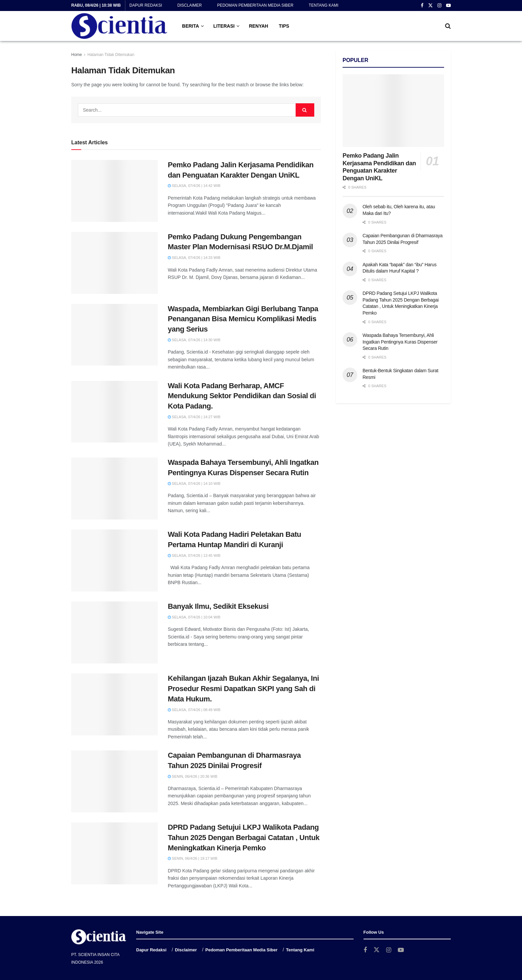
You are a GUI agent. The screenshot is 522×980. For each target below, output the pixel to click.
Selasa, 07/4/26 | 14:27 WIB (194, 417)
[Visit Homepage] (119, 26)
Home (77, 55)
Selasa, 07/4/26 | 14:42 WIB (194, 186)
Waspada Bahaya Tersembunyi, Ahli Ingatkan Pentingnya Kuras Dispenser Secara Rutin (400, 342)
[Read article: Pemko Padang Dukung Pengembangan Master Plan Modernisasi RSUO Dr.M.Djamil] (115, 263)
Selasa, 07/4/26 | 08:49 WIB (194, 710)
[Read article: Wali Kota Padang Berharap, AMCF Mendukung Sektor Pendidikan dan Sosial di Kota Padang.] (115, 412)
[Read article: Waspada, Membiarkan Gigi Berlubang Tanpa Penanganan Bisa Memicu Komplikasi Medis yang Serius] (115, 335)
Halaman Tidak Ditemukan (111, 55)
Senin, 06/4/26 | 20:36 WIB (193, 776)
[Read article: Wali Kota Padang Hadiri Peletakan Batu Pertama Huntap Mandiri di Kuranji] (115, 560)
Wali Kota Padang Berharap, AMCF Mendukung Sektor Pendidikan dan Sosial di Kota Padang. (242, 396)
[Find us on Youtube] (401, 950)
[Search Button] (448, 26)
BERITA (191, 26)
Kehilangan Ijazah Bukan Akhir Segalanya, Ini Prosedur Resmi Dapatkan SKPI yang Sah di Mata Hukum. (243, 689)
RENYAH (259, 26)
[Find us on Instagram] (389, 950)
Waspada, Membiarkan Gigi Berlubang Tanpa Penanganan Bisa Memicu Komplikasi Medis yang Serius (243, 319)
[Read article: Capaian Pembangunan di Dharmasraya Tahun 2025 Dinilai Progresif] (115, 781)
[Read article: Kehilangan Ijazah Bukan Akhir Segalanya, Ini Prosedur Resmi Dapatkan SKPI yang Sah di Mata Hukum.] (115, 704)
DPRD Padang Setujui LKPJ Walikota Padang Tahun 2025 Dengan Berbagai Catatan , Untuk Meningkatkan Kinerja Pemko (244, 838)
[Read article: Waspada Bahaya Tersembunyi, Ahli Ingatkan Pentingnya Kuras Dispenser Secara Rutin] (115, 489)
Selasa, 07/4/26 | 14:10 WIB (194, 484)
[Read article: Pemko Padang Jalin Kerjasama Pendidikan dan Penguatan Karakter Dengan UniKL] (115, 191)
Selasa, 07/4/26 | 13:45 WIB (194, 555)
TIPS (284, 26)
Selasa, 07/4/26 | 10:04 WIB (194, 617)
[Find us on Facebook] (365, 950)
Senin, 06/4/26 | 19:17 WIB (193, 858)
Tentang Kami (323, 5)
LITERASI (224, 26)
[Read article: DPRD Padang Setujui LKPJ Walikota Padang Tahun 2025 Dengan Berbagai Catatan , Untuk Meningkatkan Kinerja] (115, 853)
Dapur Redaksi (146, 5)
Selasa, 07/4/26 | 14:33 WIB (194, 258)
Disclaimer (190, 5)
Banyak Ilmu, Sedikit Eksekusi (218, 606)
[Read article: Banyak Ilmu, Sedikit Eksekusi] (115, 632)
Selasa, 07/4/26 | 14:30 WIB (194, 340)
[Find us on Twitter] (377, 950)
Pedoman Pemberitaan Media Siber (255, 5)
